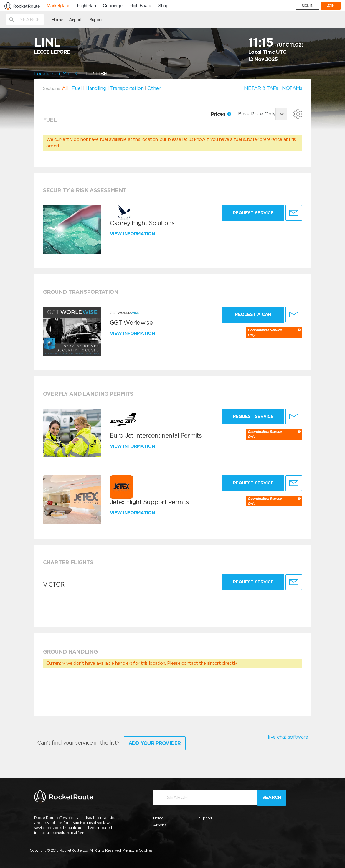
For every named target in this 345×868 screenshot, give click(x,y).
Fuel (77, 88)
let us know (194, 139)
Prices (221, 114)
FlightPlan (86, 6)
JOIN (331, 6)
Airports (76, 20)
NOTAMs (292, 88)
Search (272, 797)
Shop (163, 6)
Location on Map (56, 74)
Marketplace (58, 6)
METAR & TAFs (261, 88)
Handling (96, 88)
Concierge (113, 6)
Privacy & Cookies (137, 850)
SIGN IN (308, 6)
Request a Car (253, 314)
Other (154, 88)
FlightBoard (140, 6)
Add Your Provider (155, 743)
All (65, 88)
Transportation (127, 88)
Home (57, 20)
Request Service (253, 213)
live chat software (288, 737)
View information (133, 234)
